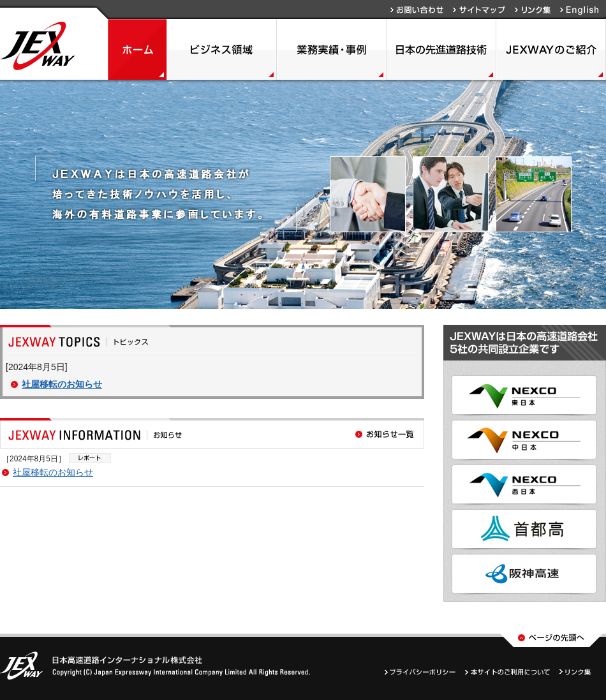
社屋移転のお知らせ (62, 384)
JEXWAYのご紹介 (551, 49)
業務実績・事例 (332, 49)
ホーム (137, 49)
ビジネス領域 (222, 49)
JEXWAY (38, 46)
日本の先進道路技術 (441, 49)
